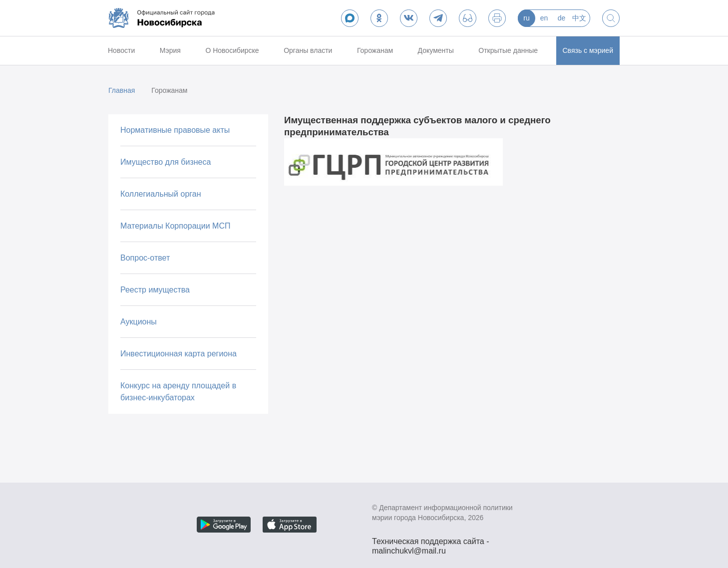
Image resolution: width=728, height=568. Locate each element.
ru (526, 18)
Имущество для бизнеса (166, 162)
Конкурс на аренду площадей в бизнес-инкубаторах (178, 392)
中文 (579, 18)
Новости (121, 50)
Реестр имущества (155, 290)
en (544, 18)
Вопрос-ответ (145, 258)
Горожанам (375, 50)
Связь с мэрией (588, 50)
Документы (436, 50)
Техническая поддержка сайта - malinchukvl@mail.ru (431, 543)
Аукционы (139, 322)
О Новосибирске (232, 50)
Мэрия (170, 50)
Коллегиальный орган (161, 194)
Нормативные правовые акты (175, 130)
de (562, 18)
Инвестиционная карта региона (179, 354)
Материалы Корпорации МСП (175, 226)
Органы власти (308, 50)
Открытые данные (508, 50)
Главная (122, 90)
